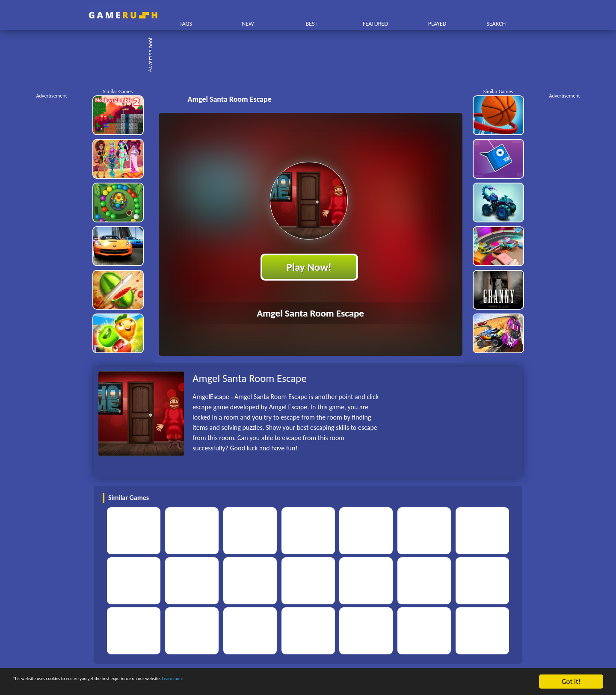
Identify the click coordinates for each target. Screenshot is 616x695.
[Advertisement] (312, 56)
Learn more (267, 682)
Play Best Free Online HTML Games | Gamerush (123, 15)
